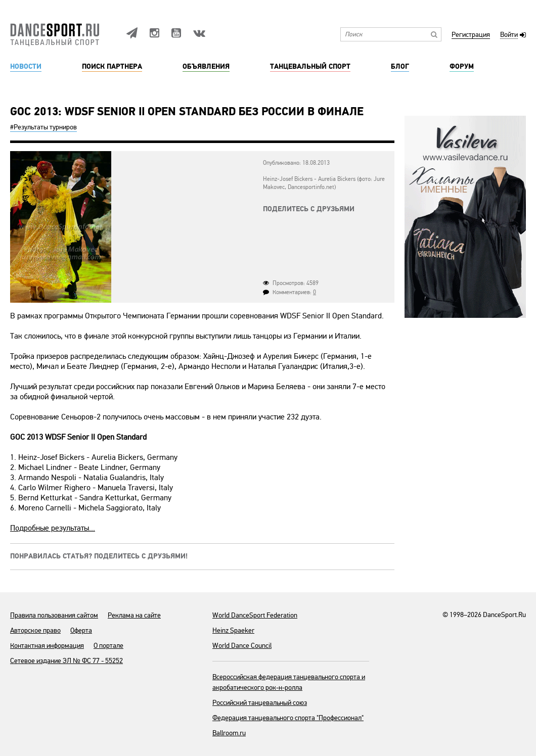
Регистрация (471, 35)
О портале (108, 646)
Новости (26, 67)
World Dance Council (242, 646)
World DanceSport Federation (255, 615)
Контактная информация (47, 646)
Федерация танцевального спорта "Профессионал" (288, 718)
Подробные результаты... (53, 528)
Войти (509, 35)
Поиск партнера (112, 67)
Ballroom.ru (229, 733)
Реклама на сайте (134, 615)
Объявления (206, 67)
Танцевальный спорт (310, 67)
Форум (462, 67)
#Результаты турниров (43, 127)
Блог (400, 67)
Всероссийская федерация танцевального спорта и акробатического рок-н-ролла (289, 682)
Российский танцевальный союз (260, 703)
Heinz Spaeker (233, 630)
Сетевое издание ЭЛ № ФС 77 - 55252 (66, 661)
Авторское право (35, 630)
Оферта (81, 630)
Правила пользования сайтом (54, 615)
